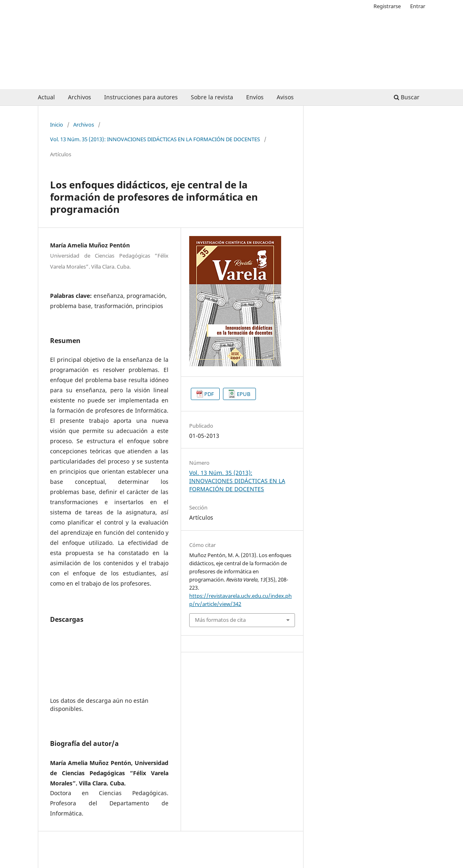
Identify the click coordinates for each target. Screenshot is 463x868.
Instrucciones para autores (141, 97)
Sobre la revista (212, 97)
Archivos (80, 97)
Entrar (418, 6)
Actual (46, 97)
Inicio (57, 125)
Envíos (255, 97)
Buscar (407, 97)
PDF (209, 394)
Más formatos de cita (220, 620)
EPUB (244, 394)
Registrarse (387, 6)
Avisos (285, 97)
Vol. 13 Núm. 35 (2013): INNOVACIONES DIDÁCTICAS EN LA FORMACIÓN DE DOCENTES (155, 139)
